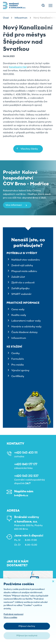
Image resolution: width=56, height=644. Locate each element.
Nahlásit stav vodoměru (26, 260)
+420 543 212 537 (26, 476)
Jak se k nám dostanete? (18, 563)
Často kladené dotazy (24, 332)
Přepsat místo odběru (24, 271)
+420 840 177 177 (26, 464)
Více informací (14, 205)
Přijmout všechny (27, 626)
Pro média (18, 365)
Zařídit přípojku (20, 288)
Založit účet (18, 277)
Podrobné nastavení (13, 614)
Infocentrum (19, 338)
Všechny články (29, 149)
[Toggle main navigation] (50, 6)
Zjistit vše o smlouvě (23, 282)
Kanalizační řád (18, 67)
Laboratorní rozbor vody (26, 321)
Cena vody (18, 309)
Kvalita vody (19, 315)
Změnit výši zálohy (22, 265)
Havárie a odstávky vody (26, 326)
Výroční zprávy (20, 370)
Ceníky (15, 353)
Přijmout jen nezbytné (27, 635)
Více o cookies (10, 617)
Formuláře (18, 359)
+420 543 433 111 (26, 453)
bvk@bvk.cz (21, 495)
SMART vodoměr (21, 294)
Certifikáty (18, 376)
